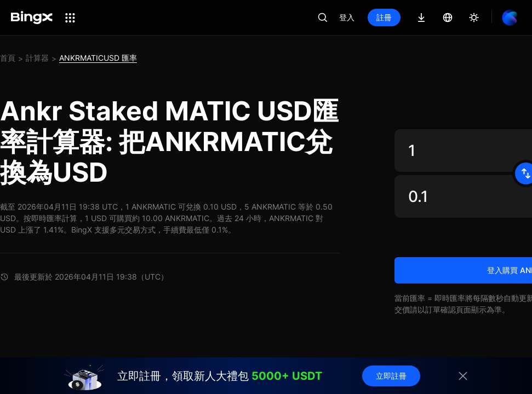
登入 (347, 17)
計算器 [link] (37, 58)
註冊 (384, 17)
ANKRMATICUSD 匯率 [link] (98, 58)
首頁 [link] (8, 58)
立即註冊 (391, 376)
